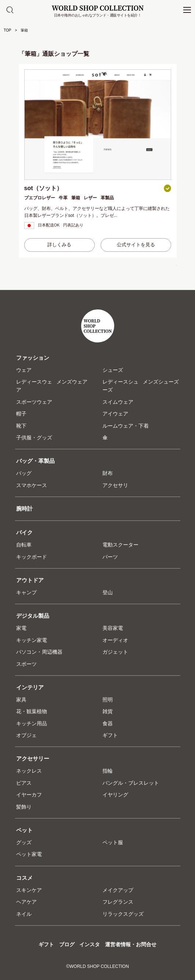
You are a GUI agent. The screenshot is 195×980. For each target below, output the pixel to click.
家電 (21, 628)
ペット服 (113, 842)
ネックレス (29, 771)
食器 (108, 723)
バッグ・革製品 (35, 461)
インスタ (90, 944)
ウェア (24, 370)
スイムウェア (118, 402)
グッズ (24, 842)
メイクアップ (118, 890)
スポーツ (26, 664)
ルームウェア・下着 (126, 426)
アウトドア (30, 580)
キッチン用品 (32, 723)
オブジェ (26, 735)
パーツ (110, 557)
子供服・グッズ (34, 438)
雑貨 (108, 711)
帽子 (21, 414)
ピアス (24, 783)
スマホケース (32, 485)
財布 (108, 473)
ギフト (110, 735)
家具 (21, 700)
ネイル (24, 914)
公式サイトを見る (136, 245)
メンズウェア (72, 382)
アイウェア (115, 414)
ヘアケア (26, 902)
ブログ (67, 944)
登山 (108, 592)
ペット (24, 830)
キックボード (32, 557)
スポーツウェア (34, 402)
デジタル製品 (33, 616)
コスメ (24, 878)
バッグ (24, 473)
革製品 (107, 198)
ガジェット (115, 652)
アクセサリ (115, 485)
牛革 (63, 198)
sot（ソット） (43, 188)
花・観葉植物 (32, 711)
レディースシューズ (120, 386)
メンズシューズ (161, 382)
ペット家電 (29, 854)
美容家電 (113, 628)
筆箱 (76, 198)
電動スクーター (120, 545)
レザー (90, 198)
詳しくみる (59, 245)
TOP (7, 30)
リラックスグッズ (123, 914)
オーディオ (115, 640)
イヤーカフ (29, 795)
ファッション (33, 358)
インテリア (30, 687)
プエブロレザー (40, 198)
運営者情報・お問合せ (131, 944)
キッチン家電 (32, 640)
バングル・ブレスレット (131, 783)
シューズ (113, 370)
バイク (24, 532)
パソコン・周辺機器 (39, 652)
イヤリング (115, 795)
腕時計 (24, 509)
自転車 (24, 545)
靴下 (21, 426)
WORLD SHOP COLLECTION (98, 8)
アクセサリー (33, 758)
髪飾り (24, 807)
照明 (108, 700)
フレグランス (118, 902)
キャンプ (26, 592)
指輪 (108, 771)
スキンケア (29, 890)
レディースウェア (34, 386)
